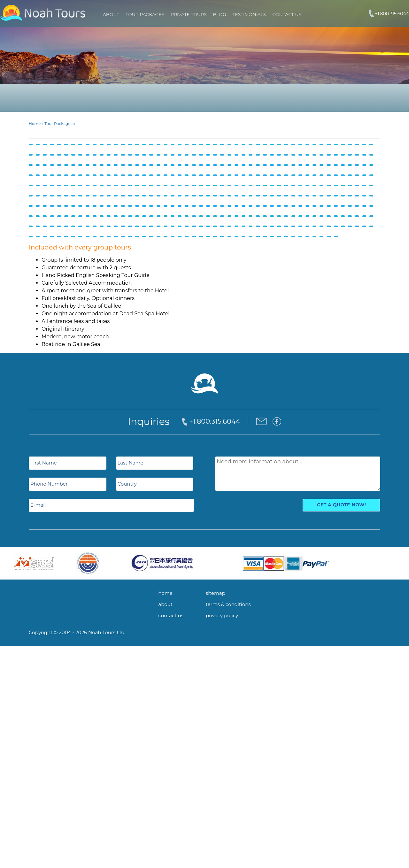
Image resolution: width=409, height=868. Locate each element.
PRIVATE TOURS (189, 14)
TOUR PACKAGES (145, 14)
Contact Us (287, 14)
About (111, 14)
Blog (220, 14)
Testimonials (249, 14)
